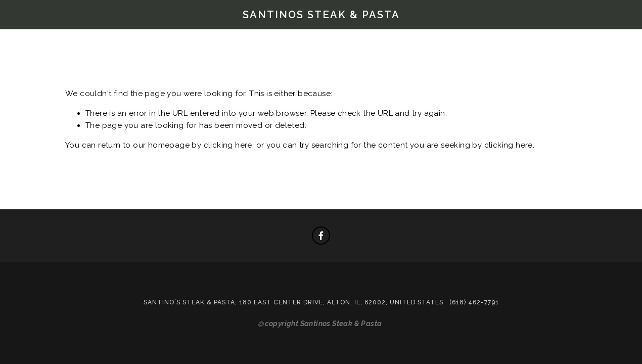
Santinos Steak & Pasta (321, 15)
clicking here (228, 145)
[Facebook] (321, 236)
